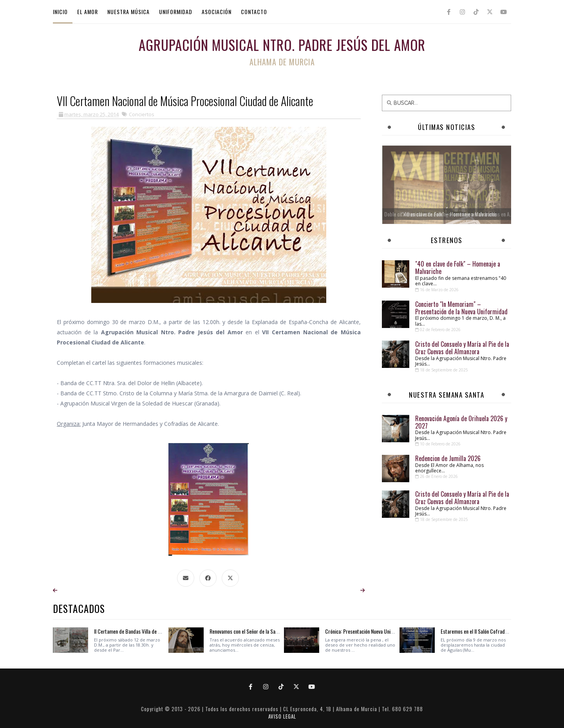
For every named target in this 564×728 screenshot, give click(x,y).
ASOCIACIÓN (217, 12)
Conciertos (142, 114)
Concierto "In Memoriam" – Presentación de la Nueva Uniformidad (461, 308)
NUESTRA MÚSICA (128, 12)
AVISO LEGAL (282, 716)
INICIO (60, 12)
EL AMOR (88, 12)
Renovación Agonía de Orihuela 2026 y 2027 (461, 422)
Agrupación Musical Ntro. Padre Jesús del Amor (282, 45)
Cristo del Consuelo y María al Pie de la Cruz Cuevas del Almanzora (462, 348)
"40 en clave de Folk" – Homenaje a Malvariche (458, 268)
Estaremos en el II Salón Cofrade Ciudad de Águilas (493, 631)
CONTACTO (254, 12)
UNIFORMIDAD (176, 12)
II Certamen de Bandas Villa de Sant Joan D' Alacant (146, 631)
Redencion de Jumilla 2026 (448, 458)
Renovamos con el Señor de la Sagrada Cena (254, 631)
